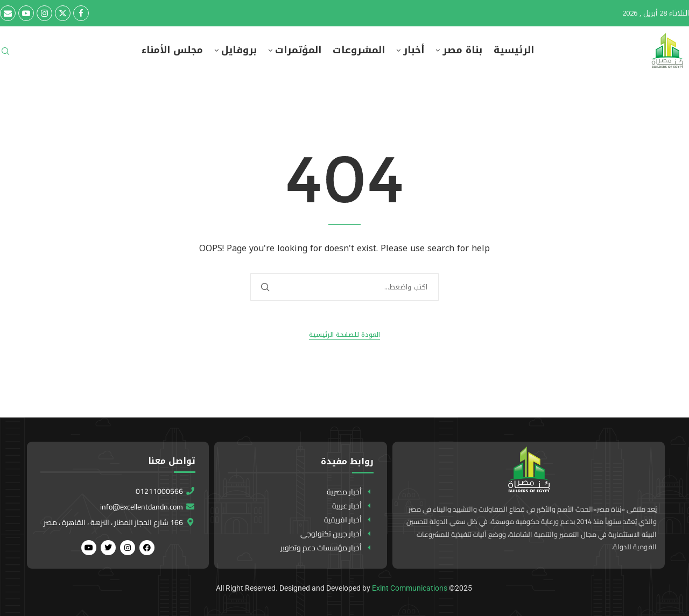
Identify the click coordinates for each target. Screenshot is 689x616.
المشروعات (359, 50)
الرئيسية (514, 50)
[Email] (8, 13)
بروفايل (239, 50)
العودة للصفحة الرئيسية (344, 335)
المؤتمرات (298, 50)
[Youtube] (26, 13)
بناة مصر (462, 50)
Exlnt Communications (410, 588)
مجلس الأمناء (172, 50)
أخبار (414, 50)
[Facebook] (81, 13)
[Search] (5, 55)
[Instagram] (44, 13)
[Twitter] (63, 13)
